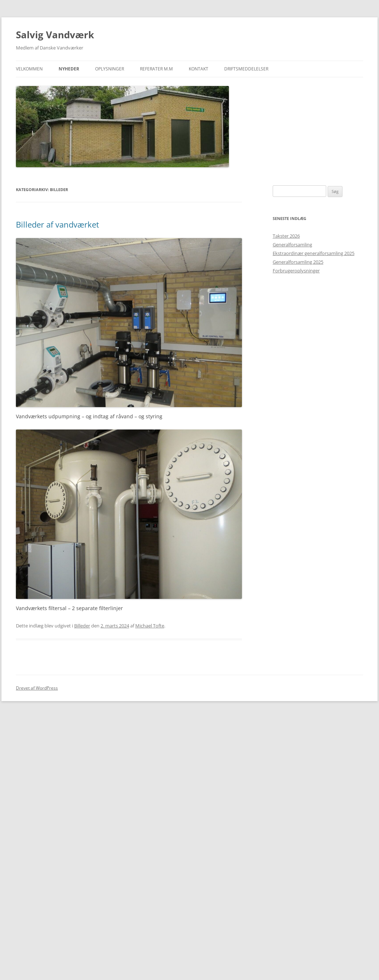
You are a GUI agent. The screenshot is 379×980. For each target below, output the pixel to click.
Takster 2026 (286, 236)
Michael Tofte (150, 626)
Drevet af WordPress (37, 688)
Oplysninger (110, 69)
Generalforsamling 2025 (298, 262)
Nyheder (69, 69)
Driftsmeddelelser (246, 69)
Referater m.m (156, 69)
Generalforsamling (292, 245)
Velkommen (29, 69)
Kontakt (199, 69)
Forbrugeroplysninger (296, 271)
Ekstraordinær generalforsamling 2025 (314, 253)
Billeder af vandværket (58, 224)
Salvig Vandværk (55, 35)
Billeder (82, 626)
